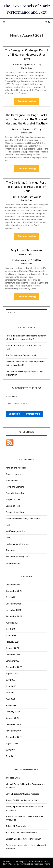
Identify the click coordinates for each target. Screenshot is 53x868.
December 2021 (13, 604)
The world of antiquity (17, 557)
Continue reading (27, 101)
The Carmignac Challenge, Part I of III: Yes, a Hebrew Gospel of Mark (27, 187)
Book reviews (12, 480)
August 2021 (12, 623)
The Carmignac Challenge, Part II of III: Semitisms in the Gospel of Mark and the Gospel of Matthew (27, 119)
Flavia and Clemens (15, 487)
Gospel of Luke (13, 499)
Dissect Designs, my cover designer (23, 839)
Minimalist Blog (26, 864)
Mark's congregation (16, 531)
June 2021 (11, 636)
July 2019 (10, 750)
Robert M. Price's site (16, 826)
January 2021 (12, 648)
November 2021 (13, 610)
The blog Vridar (13, 778)
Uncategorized (13, 563)
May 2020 (10, 693)
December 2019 (13, 724)
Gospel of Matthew (15, 512)
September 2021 (14, 616)
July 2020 (10, 680)
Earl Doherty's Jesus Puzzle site (21, 833)
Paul (8, 538)
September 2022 (14, 591)
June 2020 (11, 686)
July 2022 (10, 597)
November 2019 (13, 731)
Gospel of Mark (13, 506)
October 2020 (12, 661)
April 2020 (11, 699)
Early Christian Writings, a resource (22, 794)
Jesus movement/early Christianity (23, 519)
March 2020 (11, 705)
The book (10, 550)
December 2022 (13, 585)
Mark (8, 525)
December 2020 (13, 655)
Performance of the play (18, 544)
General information (15, 493)
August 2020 (12, 674)
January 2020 (12, 718)
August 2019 (12, 744)
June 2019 (11, 756)
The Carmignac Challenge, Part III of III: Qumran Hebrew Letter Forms (27, 55)
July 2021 (10, 629)
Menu (47, 22)
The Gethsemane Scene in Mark (21, 355)
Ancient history (13, 474)
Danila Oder (27, 68)
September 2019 (14, 737)
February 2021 (13, 642)
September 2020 (14, 667)
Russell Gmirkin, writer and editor (22, 800)
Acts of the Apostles (16, 468)
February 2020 (13, 712)
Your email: (12, 397)
